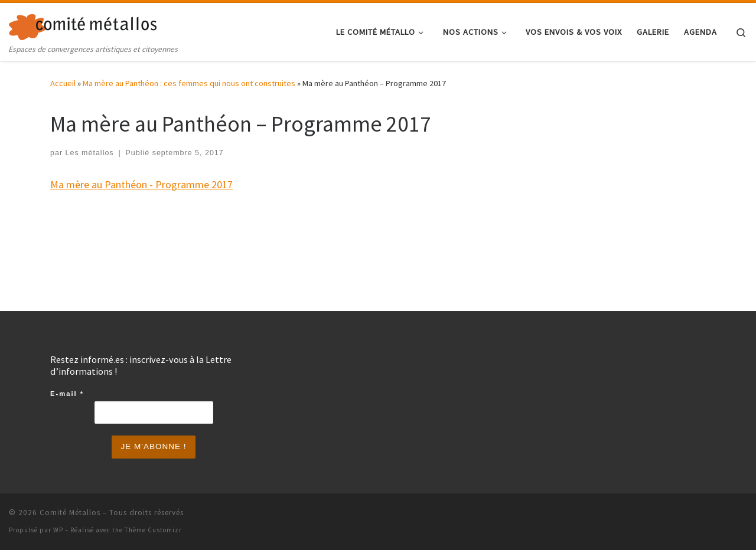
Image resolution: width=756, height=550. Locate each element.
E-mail (67, 394)
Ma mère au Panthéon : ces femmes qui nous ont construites (189, 83)
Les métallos (90, 153)
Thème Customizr (153, 530)
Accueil (63, 83)
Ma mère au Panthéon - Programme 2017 (141, 184)
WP (58, 530)
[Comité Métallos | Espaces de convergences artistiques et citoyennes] (83, 24)
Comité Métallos (70, 513)
